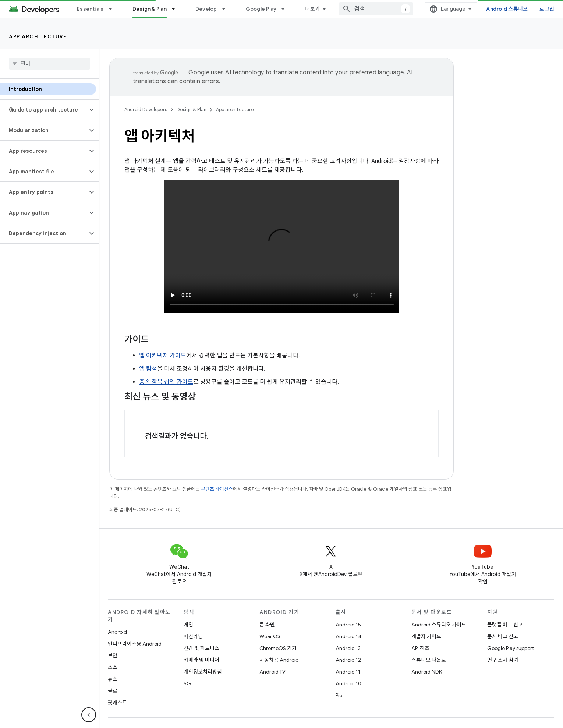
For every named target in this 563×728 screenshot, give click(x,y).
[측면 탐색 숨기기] (89, 715)
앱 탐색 (148, 369)
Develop (206, 9)
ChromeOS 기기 (278, 648)
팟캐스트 (117, 703)
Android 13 (348, 648)
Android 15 (348, 625)
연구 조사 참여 (503, 660)
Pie (339, 695)
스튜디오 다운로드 (431, 660)
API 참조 (420, 648)
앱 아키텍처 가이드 (163, 356)
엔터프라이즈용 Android (135, 644)
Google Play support (511, 648)
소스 (113, 667)
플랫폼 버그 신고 (505, 625)
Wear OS (270, 636)
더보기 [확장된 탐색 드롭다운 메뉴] (312, 9)
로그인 (547, 9)
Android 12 (348, 660)
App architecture (38, 36)
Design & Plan (192, 109)
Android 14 (348, 636)
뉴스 (113, 679)
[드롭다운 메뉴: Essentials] (114, 9)
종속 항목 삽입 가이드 (166, 382)
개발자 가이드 (426, 636)
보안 (113, 655)
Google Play (261, 9)
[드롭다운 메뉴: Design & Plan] (177, 9)
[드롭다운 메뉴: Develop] (227, 9)
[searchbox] (49, 64)
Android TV (272, 672)
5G (187, 683)
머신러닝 (193, 636)
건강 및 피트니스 (201, 648)
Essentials (90, 9)
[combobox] (376, 9)
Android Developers (146, 109)
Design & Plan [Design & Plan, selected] (150, 9)
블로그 (115, 691)
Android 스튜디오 (507, 9)
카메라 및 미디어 (201, 660)
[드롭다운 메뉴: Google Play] (286, 9)
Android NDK (427, 672)
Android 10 (348, 683)
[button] (44, 110)
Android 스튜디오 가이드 (439, 625)
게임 (188, 625)
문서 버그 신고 (503, 636)
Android (117, 632)
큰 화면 (267, 625)
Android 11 (348, 672)
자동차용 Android (279, 660)
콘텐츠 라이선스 (217, 489)
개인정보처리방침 (203, 672)
